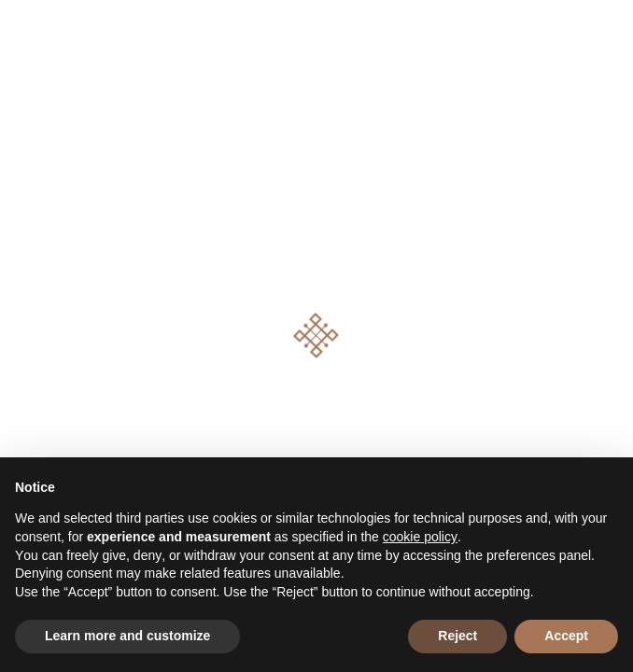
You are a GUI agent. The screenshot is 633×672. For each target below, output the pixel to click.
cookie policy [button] (420, 537)
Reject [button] (457, 636)
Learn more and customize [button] (127, 636)
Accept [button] (566, 636)
